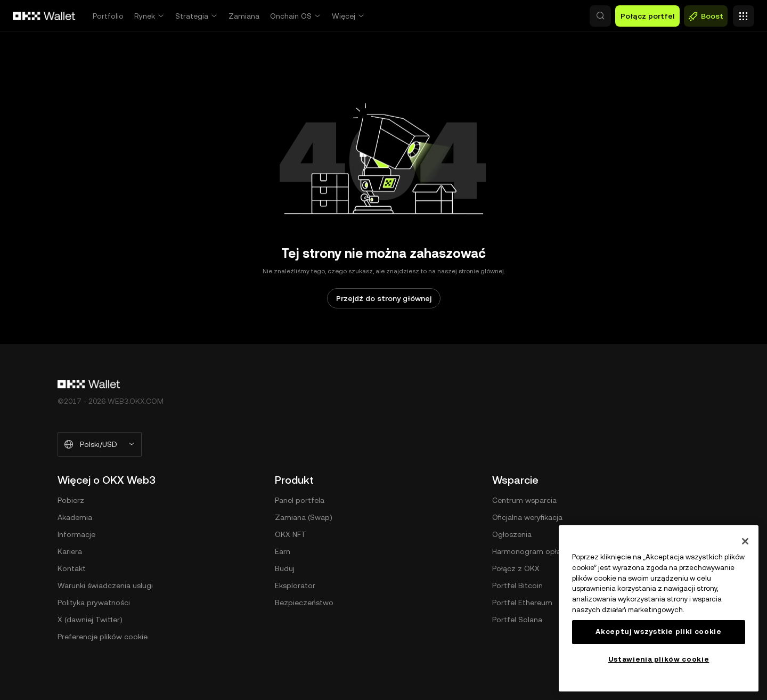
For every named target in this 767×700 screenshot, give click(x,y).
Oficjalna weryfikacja (527, 517)
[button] (554, 16)
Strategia (192, 16)
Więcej (344, 16)
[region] (659, 608)
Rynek (145, 16)
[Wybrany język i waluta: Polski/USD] (100, 444)
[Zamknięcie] (745, 541)
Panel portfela (300, 500)
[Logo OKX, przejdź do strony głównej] (44, 16)
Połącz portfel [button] (647, 16)
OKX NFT (291, 534)
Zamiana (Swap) (304, 517)
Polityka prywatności (94, 603)
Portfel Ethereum (522, 603)
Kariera (70, 551)
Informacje (76, 534)
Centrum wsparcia (524, 500)
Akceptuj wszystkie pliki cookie (658, 632)
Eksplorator (295, 585)
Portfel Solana (517, 620)
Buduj (285, 568)
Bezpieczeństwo (304, 603)
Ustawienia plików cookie (659, 659)
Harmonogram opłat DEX (536, 551)
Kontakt (72, 568)
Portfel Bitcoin (517, 585)
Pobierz (71, 500)
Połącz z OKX (516, 568)
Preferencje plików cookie (103, 637)
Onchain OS (291, 16)
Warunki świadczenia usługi (105, 585)
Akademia (75, 517)
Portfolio (108, 16)
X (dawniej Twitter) (90, 620)
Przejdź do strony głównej (384, 298)
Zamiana (244, 16)
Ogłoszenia (512, 534)
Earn (283, 551)
